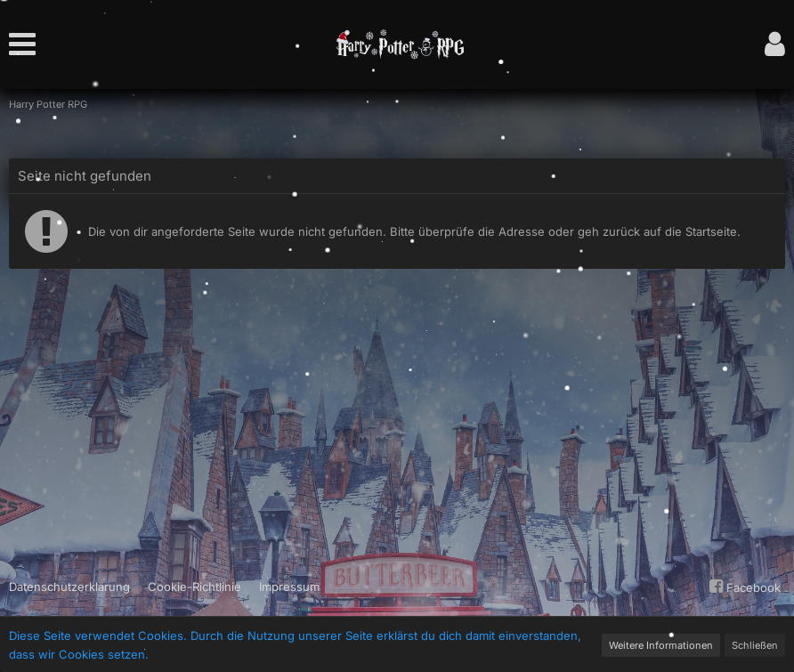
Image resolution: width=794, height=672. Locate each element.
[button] (27, 45)
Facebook (743, 587)
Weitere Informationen (661, 645)
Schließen (755, 645)
